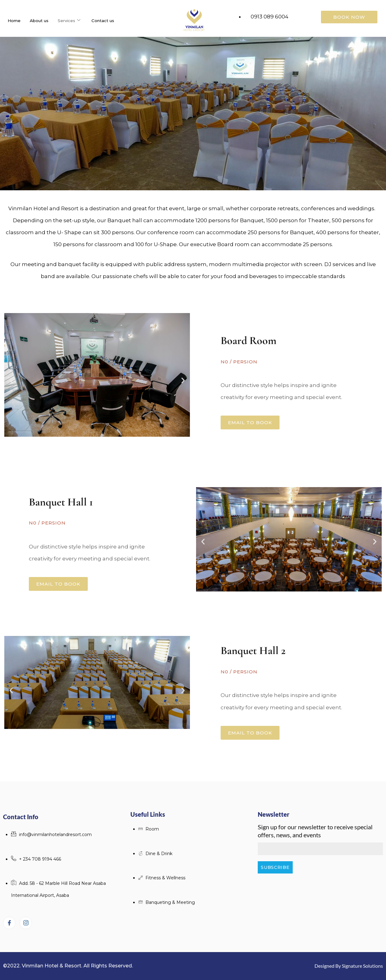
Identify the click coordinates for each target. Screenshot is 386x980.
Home (15, 20)
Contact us (112, 20)
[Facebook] (9, 923)
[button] (11, 380)
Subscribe (275, 867)
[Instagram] (26, 923)
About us (43, 20)
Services (76, 20)
